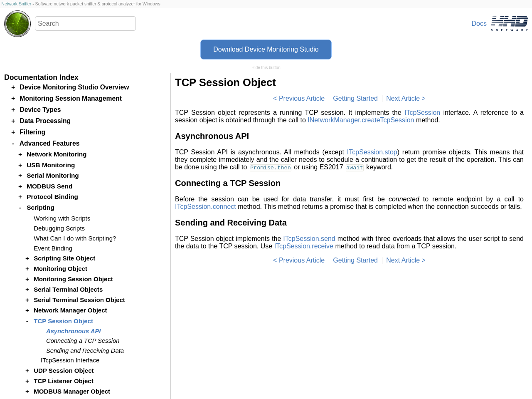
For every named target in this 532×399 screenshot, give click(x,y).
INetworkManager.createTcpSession (361, 120)
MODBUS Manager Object (72, 391)
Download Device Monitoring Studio (266, 49)
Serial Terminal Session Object (79, 300)
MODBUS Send (49, 186)
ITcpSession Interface (70, 360)
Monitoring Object (60, 269)
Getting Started (355, 98)
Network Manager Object (70, 310)
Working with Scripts (62, 218)
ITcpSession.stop (372, 152)
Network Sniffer (16, 4)
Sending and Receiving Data (85, 351)
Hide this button (266, 68)
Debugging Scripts (59, 228)
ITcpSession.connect (206, 207)
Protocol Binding (52, 197)
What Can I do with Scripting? (75, 238)
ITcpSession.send (309, 239)
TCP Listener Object (64, 381)
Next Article (403, 98)
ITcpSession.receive (304, 246)
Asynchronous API (73, 331)
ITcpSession (422, 113)
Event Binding (53, 248)
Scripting (41, 207)
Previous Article (302, 98)
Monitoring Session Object (73, 279)
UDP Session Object (64, 370)
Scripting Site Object (64, 258)
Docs (479, 24)
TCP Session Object (63, 321)
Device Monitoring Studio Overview (74, 87)
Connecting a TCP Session (83, 341)
